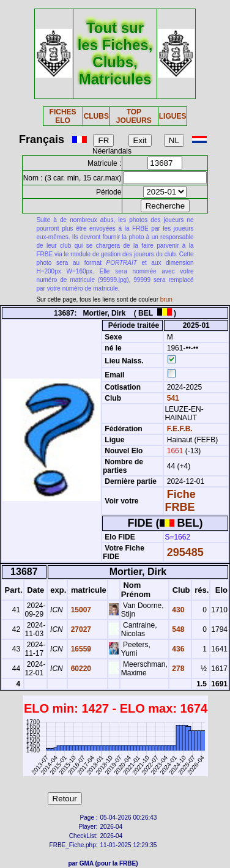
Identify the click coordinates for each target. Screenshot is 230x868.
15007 (80, 610)
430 (177, 610)
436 (177, 649)
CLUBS (96, 116)
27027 (80, 629)
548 (177, 629)
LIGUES (173, 116)
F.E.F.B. (180, 429)
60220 (80, 669)
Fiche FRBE (180, 501)
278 (177, 669)
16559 (80, 649)
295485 (185, 552)
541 (172, 398)
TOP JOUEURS (134, 116)
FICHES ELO (63, 116)
